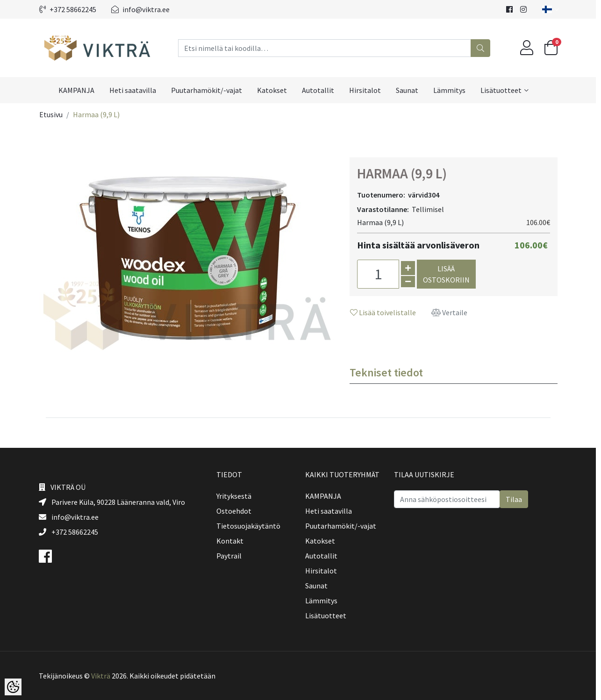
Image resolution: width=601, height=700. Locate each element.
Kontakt (232, 541)
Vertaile (452, 312)
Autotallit (321, 90)
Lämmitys (452, 90)
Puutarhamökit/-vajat (209, 90)
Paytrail (231, 556)
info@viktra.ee (143, 9)
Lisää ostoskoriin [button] (449, 274)
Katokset (275, 90)
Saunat (410, 90)
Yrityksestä (236, 496)
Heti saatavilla (136, 90)
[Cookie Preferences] (13, 687)
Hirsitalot (368, 90)
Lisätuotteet (504, 90)
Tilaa (516, 499)
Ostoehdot (236, 511)
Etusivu (53, 114)
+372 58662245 (70, 9)
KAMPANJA (79, 90)
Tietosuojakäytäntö (251, 526)
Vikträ (103, 676)
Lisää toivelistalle (385, 312)
